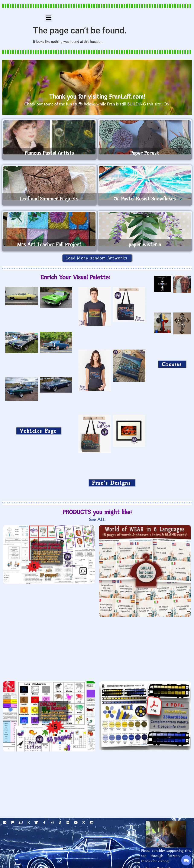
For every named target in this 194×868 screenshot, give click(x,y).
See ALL (97, 520)
